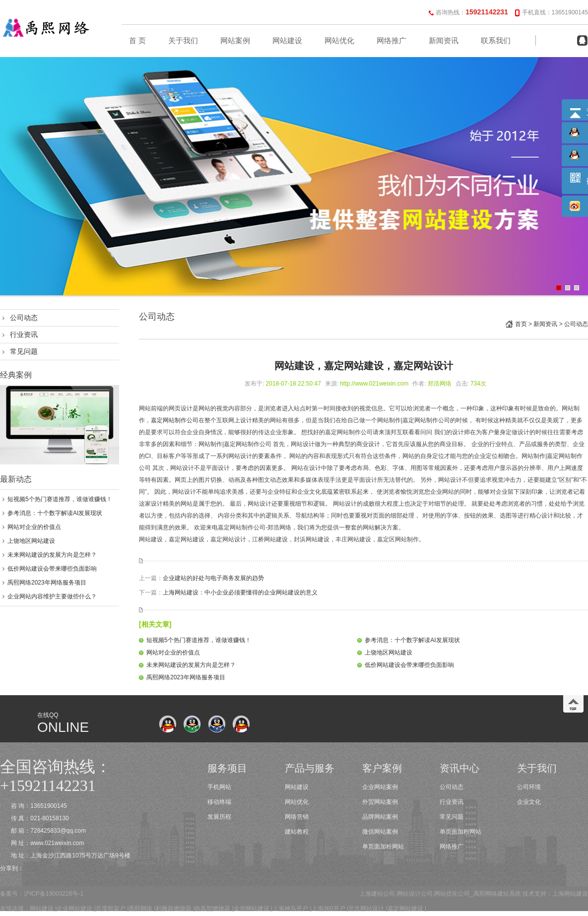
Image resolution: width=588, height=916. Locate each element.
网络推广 (392, 41)
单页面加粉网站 (383, 847)
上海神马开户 (290, 909)
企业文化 (529, 802)
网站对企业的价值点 (34, 527)
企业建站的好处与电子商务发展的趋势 (213, 578)
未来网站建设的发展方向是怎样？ (52, 555)
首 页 (137, 41)
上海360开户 (328, 909)
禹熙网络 (140, 909)
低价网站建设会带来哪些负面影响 (52, 569)
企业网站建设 (74, 909)
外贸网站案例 (380, 802)
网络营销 (297, 817)
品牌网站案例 (380, 817)
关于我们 (183, 41)
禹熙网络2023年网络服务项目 (47, 583)
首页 (521, 324)
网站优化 (339, 41)
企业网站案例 (380, 787)
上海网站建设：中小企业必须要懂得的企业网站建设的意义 (240, 592)
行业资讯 (24, 334)
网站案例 (235, 41)
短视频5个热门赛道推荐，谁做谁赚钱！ (60, 499)
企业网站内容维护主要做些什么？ (52, 596)
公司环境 (529, 787)
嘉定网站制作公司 (175, 420)
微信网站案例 (380, 832)
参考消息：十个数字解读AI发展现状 (55, 513)
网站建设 (287, 41)
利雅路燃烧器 (174, 909)
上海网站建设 (570, 894)
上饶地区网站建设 (31, 541)
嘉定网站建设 (405, 909)
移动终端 (219, 802)
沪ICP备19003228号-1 (54, 894)
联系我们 (496, 41)
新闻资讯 (444, 41)
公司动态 (24, 318)
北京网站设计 (366, 909)
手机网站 (219, 787)
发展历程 (219, 817)
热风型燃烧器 (212, 909)
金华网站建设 (252, 909)
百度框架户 (111, 909)
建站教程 (297, 832)
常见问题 (24, 351)
